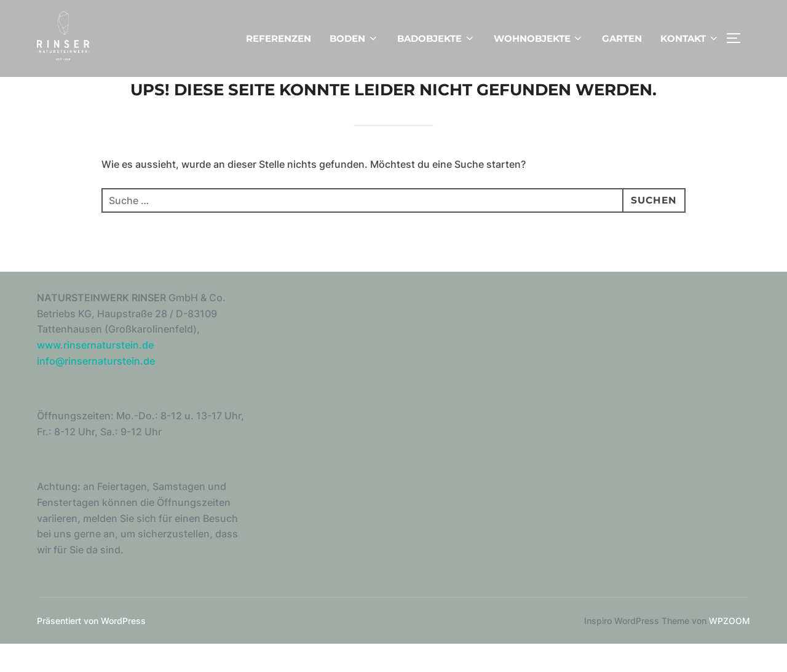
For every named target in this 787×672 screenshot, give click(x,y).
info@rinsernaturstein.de (96, 388)
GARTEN (622, 38)
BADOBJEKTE (436, 38)
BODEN (354, 38)
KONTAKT (690, 38)
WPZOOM (730, 648)
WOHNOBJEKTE (539, 38)
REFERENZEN (279, 38)
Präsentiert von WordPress (91, 648)
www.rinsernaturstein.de (95, 373)
